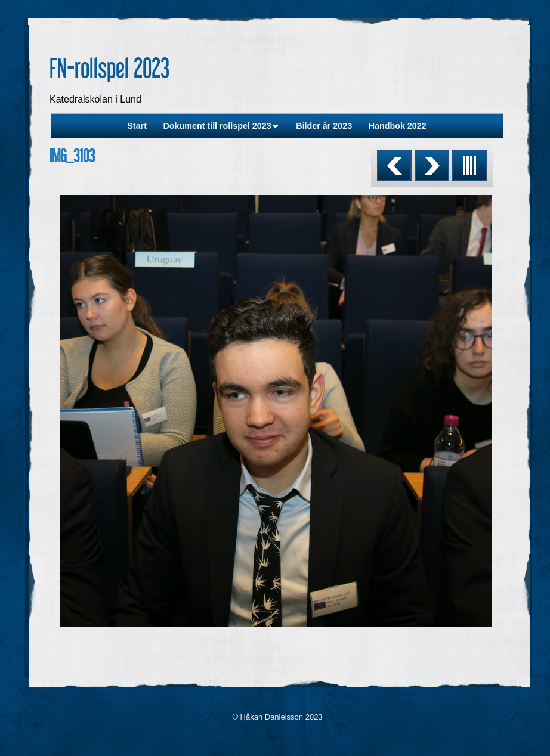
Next (432, 165)
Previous (394, 165)
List (469, 165)
